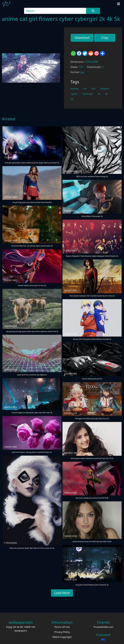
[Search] (55, 11)
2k (99, 94)
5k (72, 99)
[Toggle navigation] (119, 4)
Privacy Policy (62, 632)
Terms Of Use (62, 627)
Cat (85, 89)
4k (106, 94)
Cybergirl (88, 94)
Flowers (105, 89)
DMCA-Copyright (62, 637)
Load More (62, 593)
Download (82, 38)
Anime (74, 89)
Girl (93, 89)
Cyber (74, 94)
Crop (105, 38)
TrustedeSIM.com (103, 627)
